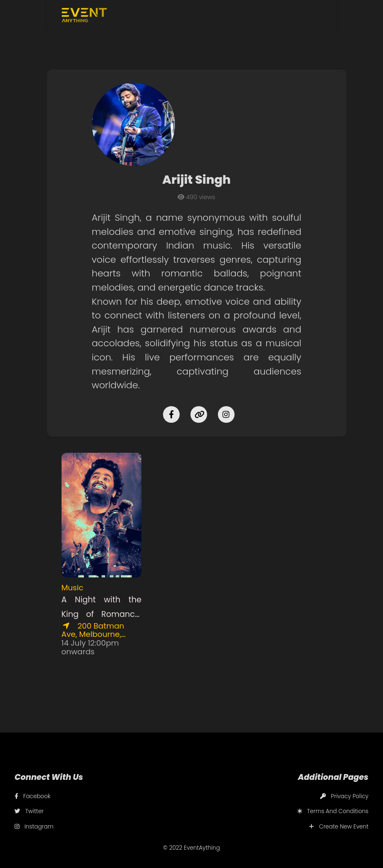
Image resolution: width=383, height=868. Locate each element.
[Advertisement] (214, 505)
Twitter (29, 811)
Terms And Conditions (333, 811)
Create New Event (339, 827)
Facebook (33, 796)
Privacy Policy (344, 796)
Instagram (34, 827)
